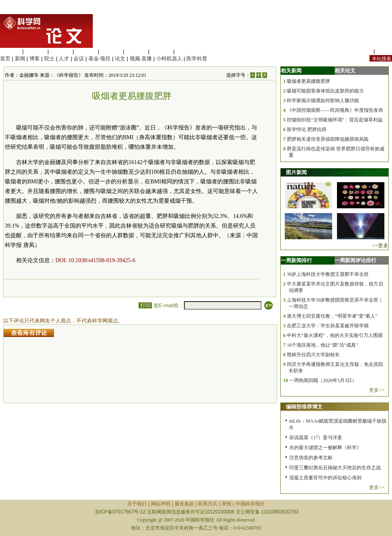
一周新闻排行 (296, 260)
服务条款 (184, 504)
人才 (64, 59)
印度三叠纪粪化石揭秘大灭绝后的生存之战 (335, 468)
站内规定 (361, 51)
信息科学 (111, 51)
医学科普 (197, 59)
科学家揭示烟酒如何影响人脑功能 (323, 101)
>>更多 (380, 245)
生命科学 (10, 51)
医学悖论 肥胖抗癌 (307, 129)
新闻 (20, 59)
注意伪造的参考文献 (311, 458)
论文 (120, 59)
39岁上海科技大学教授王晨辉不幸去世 (328, 274)
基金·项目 (100, 59)
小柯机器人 (169, 59)
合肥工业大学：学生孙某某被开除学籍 (328, 326)
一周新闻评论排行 (355, 260)
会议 (79, 59)
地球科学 (136, 51)
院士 (49, 59)
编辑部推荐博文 (304, 407)
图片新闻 (296, 172)
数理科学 (161, 51)
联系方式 (208, 504)
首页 (5, 59)
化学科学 (61, 51)
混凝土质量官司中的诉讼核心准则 (325, 478)
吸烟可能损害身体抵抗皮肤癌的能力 (325, 91)
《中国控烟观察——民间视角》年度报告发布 (335, 110)
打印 (145, 305)
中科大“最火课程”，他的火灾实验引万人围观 (335, 335)
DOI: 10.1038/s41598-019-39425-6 (95, 260)
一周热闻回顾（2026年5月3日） (323, 380)
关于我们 (137, 504)
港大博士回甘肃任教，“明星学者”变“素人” (332, 316)
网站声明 (161, 504)
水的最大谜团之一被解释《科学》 (325, 448)
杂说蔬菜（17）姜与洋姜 (316, 437)
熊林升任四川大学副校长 (313, 355)
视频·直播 (141, 59)
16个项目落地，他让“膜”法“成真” (322, 345)
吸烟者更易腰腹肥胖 (308, 81)
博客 (35, 59)
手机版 (384, 51)
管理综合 (186, 51)
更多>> (377, 390)
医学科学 (36, 51)
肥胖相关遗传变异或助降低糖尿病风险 (328, 139)
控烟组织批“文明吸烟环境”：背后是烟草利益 (335, 120)
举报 (227, 504)
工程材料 (86, 51)
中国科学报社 (250, 504)
